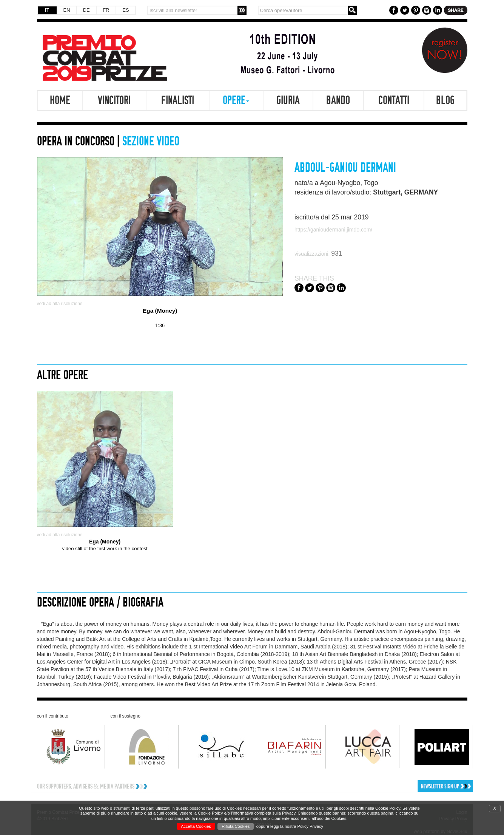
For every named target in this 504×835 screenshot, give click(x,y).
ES (126, 10)
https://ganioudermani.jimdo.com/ (333, 230)
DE (86, 10)
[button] (421, 786)
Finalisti (178, 100)
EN (67, 10)
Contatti (394, 100)
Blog (445, 100)
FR (106, 10)
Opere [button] (236, 100)
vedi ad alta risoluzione (60, 304)
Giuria (288, 100)
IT (47, 10)
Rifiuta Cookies (236, 826)
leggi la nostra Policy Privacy (297, 826)
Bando (338, 100)
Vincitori (114, 100)
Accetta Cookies (196, 826)
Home (60, 100)
